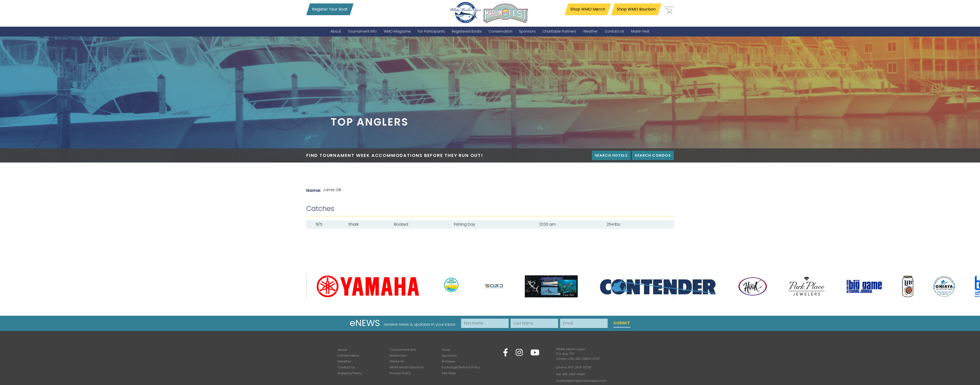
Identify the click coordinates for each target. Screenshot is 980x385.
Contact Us (346, 367)
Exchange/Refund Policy (461, 367)
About (342, 350)
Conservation (348, 356)
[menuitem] (336, 31)
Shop (446, 350)
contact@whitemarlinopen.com (581, 381)
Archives (448, 361)
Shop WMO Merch (588, 9)
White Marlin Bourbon (407, 367)
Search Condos (653, 155)
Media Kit (397, 361)
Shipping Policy (350, 373)
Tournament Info (403, 350)
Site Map (449, 373)
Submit (622, 323)
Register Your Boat (330, 9)
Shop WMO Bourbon (636, 9)
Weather (344, 361)
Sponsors (449, 356)
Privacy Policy (400, 373)
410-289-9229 (580, 367)
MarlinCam (398, 356)
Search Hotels (611, 155)
